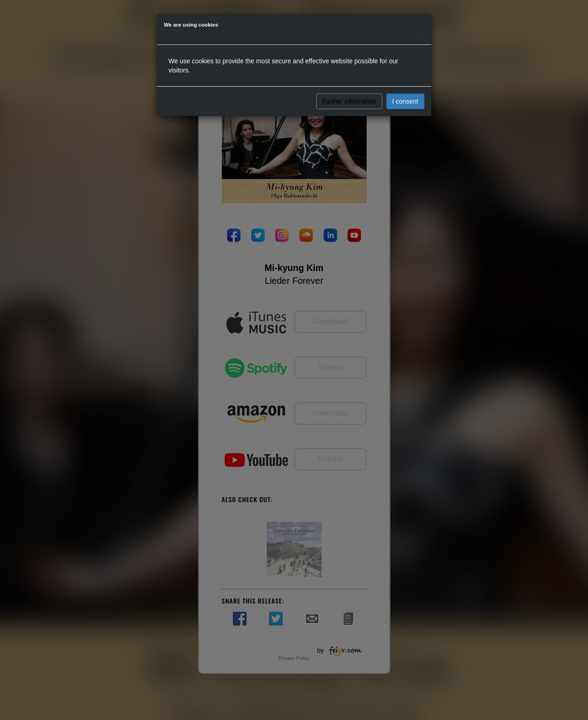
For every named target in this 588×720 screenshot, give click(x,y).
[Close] (421, 33)
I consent (405, 101)
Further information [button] (349, 101)
